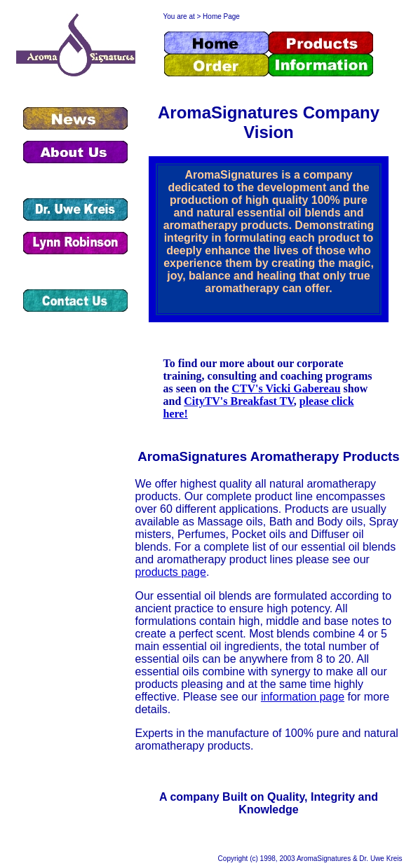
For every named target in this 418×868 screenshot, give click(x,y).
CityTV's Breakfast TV (238, 401)
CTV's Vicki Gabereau (286, 388)
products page (171, 572)
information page (303, 697)
